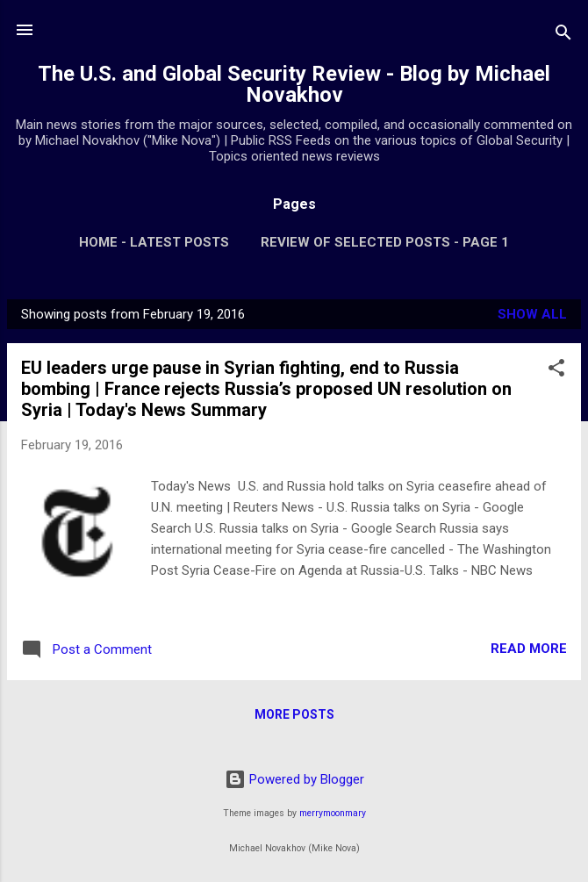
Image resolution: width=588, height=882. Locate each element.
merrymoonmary (333, 813)
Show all (532, 314)
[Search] (563, 36)
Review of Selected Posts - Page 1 (385, 242)
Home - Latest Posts (154, 242)
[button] (556, 371)
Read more (529, 649)
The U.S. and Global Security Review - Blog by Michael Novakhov (294, 84)
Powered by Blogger (294, 779)
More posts (294, 714)
